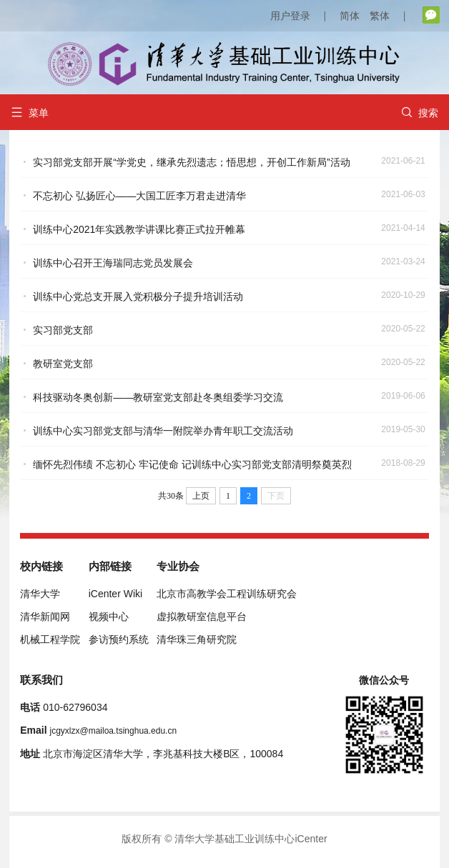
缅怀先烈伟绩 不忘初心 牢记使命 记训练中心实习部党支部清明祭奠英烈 (192, 464)
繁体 (380, 16)
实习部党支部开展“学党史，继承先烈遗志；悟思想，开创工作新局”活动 (191, 162)
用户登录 (290, 16)
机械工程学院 (50, 639)
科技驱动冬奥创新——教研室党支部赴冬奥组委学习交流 (158, 397)
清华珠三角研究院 (197, 639)
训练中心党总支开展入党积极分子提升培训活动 (138, 296)
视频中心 (109, 617)
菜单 (30, 113)
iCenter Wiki (115, 594)
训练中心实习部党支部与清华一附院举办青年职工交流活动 (163, 431)
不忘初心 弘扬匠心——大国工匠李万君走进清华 (139, 196)
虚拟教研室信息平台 (202, 617)
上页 (201, 496)
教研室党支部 (63, 364)
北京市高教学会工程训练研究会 (227, 594)
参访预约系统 (119, 639)
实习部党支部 (63, 330)
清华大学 (40, 594)
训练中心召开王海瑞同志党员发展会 (113, 263)
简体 (350, 16)
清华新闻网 (45, 617)
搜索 (420, 113)
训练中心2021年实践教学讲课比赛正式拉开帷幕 (139, 229)
